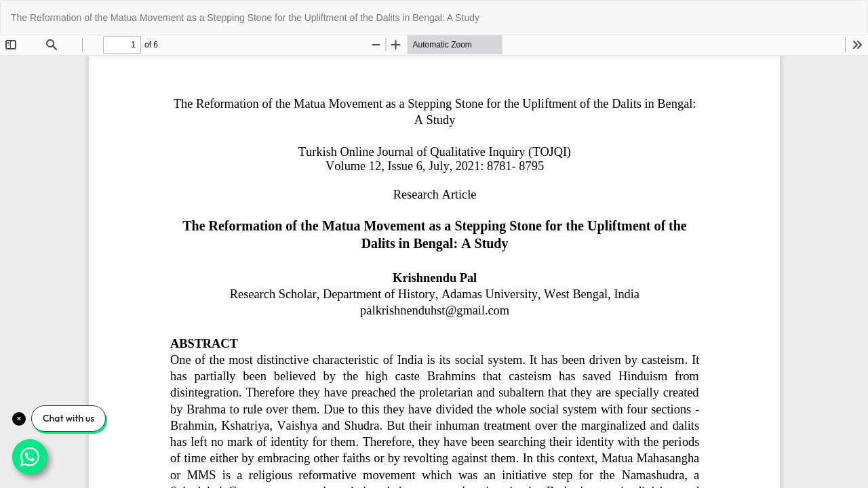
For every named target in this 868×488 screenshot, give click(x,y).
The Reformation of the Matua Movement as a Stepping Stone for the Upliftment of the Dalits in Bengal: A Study (245, 18)
